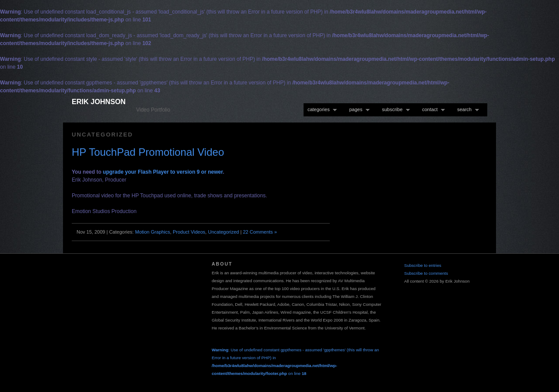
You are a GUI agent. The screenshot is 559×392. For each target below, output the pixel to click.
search (466, 110)
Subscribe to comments (426, 273)
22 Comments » (260, 232)
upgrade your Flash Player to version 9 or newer (163, 172)
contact (431, 110)
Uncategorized (223, 232)
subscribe (394, 110)
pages (357, 110)
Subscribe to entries (423, 265)
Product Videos (189, 232)
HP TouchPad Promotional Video (148, 152)
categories (320, 110)
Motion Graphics (153, 232)
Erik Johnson (99, 101)
